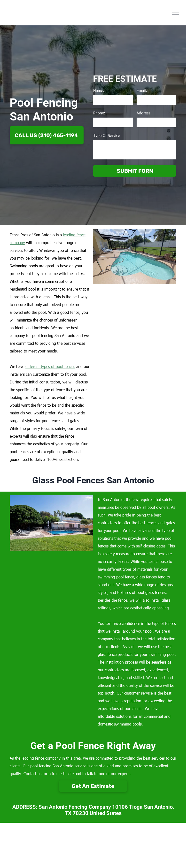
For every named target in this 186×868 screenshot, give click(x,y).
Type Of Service (107, 135)
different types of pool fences (50, 366)
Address (143, 113)
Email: (142, 90)
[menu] (175, 13)
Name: (99, 90)
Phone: (99, 113)
